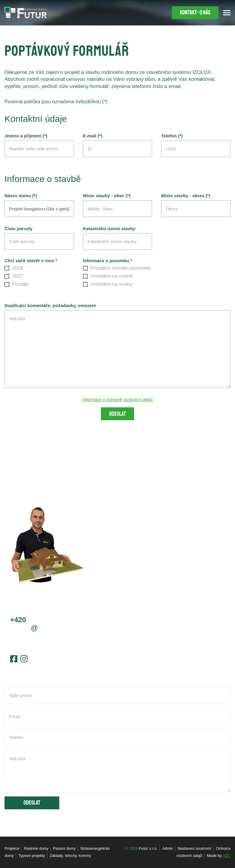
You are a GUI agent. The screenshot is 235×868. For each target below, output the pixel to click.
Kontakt (194, 13)
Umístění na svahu (108, 284)
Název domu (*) (21, 196)
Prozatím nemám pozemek (117, 268)
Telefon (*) (172, 136)
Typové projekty (32, 856)
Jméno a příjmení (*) (26, 136)
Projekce (12, 848)
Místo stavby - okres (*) (186, 196)
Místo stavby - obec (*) (107, 196)
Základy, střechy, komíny (72, 856)
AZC (227, 856)
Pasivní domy (66, 848)
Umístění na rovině (108, 276)
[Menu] (227, 13)
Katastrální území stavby (109, 229)
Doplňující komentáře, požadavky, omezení (50, 306)
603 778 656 (40, 620)
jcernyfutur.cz (37, 629)
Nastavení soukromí (194, 848)
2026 (14, 268)
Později (17, 284)
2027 (14, 276)
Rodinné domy (37, 848)
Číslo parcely (18, 229)
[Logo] (26, 13)
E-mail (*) (93, 136)
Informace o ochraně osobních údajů (118, 399)
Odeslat (117, 414)
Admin (166, 848)
